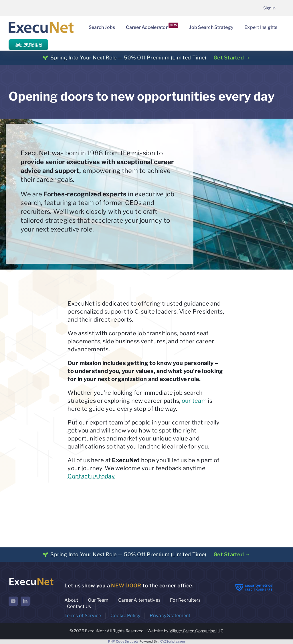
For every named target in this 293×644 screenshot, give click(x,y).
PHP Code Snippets (123, 641)
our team (194, 401)
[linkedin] (25, 601)
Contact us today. (92, 476)
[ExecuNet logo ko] (31, 578)
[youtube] (13, 601)
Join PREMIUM (28, 45)
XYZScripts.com (172, 641)
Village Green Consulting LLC (197, 631)
